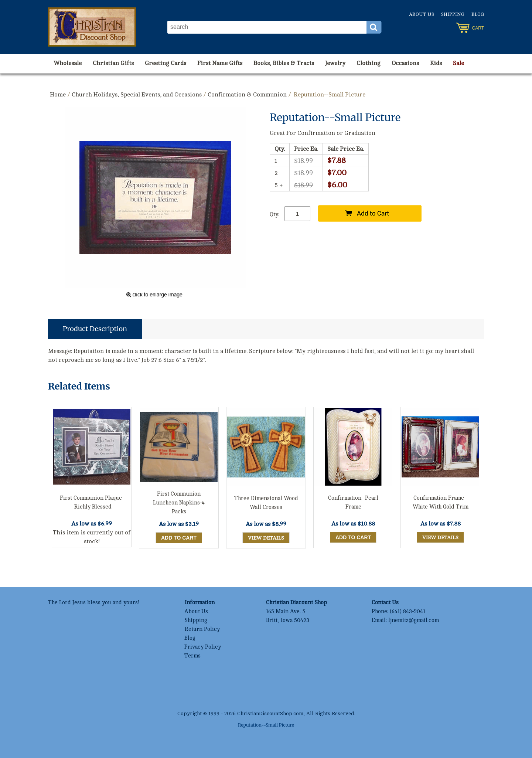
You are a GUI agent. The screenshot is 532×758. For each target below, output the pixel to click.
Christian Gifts (113, 63)
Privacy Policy (203, 647)
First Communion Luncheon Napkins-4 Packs (179, 503)
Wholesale (68, 63)
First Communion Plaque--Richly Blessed (92, 502)
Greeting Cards (166, 63)
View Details (266, 538)
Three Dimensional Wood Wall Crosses (266, 503)
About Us (422, 14)
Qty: (274, 215)
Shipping (453, 14)
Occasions (405, 63)
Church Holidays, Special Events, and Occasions (137, 95)
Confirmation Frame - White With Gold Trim (441, 502)
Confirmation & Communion (247, 95)
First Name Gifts (220, 63)
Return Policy (202, 629)
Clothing (369, 63)
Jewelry (335, 63)
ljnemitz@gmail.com (414, 620)
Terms (192, 656)
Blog (478, 14)
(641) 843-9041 (407, 611)
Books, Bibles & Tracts (284, 63)
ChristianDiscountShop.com (270, 713)
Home (58, 95)
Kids (436, 63)
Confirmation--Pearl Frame (353, 502)
